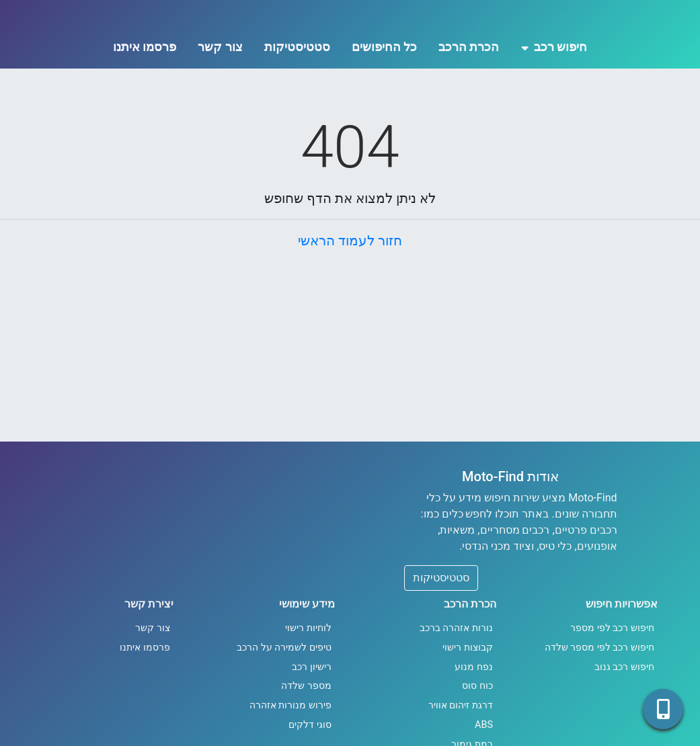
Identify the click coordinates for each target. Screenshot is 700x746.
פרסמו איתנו (145, 103)
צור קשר (220, 103)
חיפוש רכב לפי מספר (612, 685)
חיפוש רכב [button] (554, 103)
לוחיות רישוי (308, 685)
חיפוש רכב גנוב (624, 723)
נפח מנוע (474, 723)
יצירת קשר (149, 660)
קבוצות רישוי (468, 704)
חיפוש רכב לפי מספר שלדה (599, 704)
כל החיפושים (384, 103)
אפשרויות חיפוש (622, 660)
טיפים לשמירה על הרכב (284, 704)
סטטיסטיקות (297, 103)
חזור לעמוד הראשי (350, 297)
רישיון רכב (312, 723)
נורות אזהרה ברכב (456, 685)
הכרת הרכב (469, 103)
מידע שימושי (307, 660)
